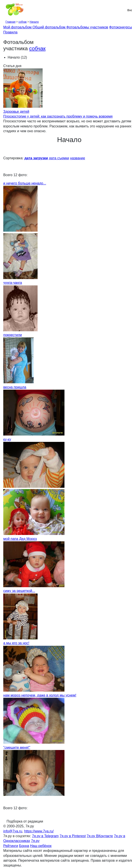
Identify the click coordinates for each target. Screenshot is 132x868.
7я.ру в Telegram (45, 836)
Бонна (24, 846)
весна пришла (15, 387)
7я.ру (35, 841)
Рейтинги (11, 846)
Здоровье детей (16, 112)
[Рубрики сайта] (5, 10)
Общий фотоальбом (49, 27)
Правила (10, 32)
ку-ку (7, 439)
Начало (34, 22)
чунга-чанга (13, 283)
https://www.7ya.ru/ (39, 831)
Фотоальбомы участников (87, 27)
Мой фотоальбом (18, 27)
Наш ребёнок (41, 846)
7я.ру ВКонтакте (100, 836)
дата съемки (59, 158)
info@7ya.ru (13, 831)
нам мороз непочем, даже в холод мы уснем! (40, 695)
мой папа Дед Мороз (20, 539)
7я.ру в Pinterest (73, 836)
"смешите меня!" (17, 747)
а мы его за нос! (16, 643)
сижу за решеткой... (19, 591)
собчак (22, 22)
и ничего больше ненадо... (25, 183)
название (77, 158)
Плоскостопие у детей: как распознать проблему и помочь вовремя (58, 116)
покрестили (13, 335)
